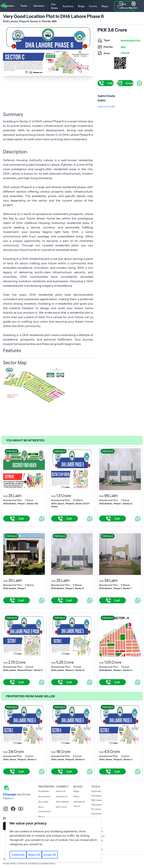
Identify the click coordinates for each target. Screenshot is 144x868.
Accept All (50, 855)
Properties (44, 791)
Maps (105, 6)
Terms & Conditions (29, 863)
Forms (93, 6)
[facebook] (13, 809)
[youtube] (21, 809)
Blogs (81, 6)
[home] (6, 787)
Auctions (68, 6)
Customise (18, 855)
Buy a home (44, 796)
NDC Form (61, 807)
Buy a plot (43, 802)
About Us (61, 791)
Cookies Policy (48, 863)
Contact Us (62, 796)
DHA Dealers (63, 802)
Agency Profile (106, 106)
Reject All (34, 855)
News (76, 796)
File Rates (55, 6)
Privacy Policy (10, 863)
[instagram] (6, 809)
